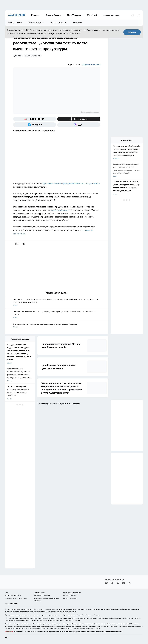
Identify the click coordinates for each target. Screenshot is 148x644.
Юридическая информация (72, 593)
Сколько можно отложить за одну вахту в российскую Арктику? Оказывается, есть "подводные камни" (57, 315)
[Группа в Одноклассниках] (112, 583)
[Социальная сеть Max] (79, 125)
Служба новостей (91, 65)
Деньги (18, 56)
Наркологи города (36, 23)
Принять (132, 32)
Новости (35, 15)
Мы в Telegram (74, 15)
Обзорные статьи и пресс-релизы (16, 598)
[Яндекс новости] (35, 119)
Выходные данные (11, 603)
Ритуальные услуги (58, 23)
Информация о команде (13, 595)
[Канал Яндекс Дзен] (79, 119)
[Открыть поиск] (133, 15)
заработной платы (60, 210)
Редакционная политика (42, 595)
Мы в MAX (92, 15)
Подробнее (76, 620)
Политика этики (39, 593)
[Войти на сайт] (138, 15)
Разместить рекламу (70, 598)
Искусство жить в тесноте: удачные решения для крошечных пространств (57, 326)
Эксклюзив (78, 23)
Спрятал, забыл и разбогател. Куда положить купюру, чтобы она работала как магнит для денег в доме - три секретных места (57, 302)
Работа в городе (15, 23)
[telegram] (25, 244)
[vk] (17, 244)
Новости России (53, 15)
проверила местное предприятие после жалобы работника (71, 183)
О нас (7, 593)
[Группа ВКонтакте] (106, 583)
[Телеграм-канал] (35, 125)
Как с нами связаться (70, 595)
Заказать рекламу (112, 15)
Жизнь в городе (33, 56)
